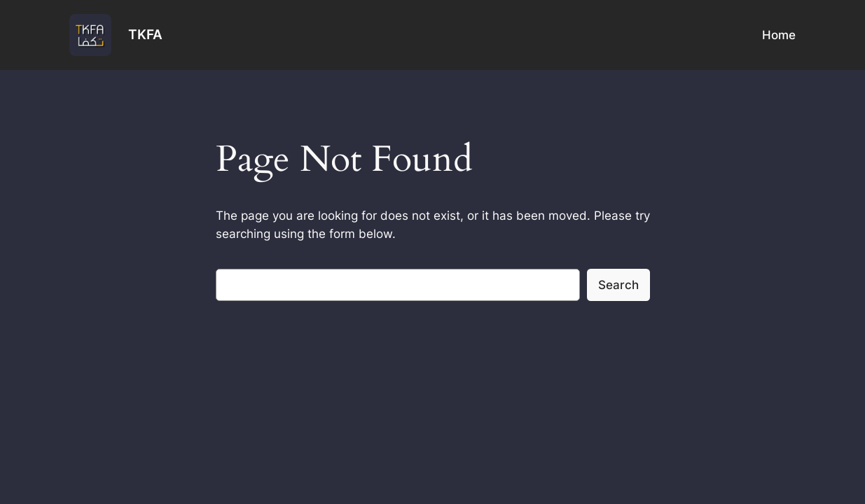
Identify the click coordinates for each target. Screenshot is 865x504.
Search (618, 285)
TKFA (145, 35)
